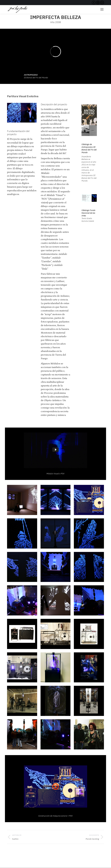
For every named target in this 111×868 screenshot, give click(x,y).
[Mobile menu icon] (102, 9)
